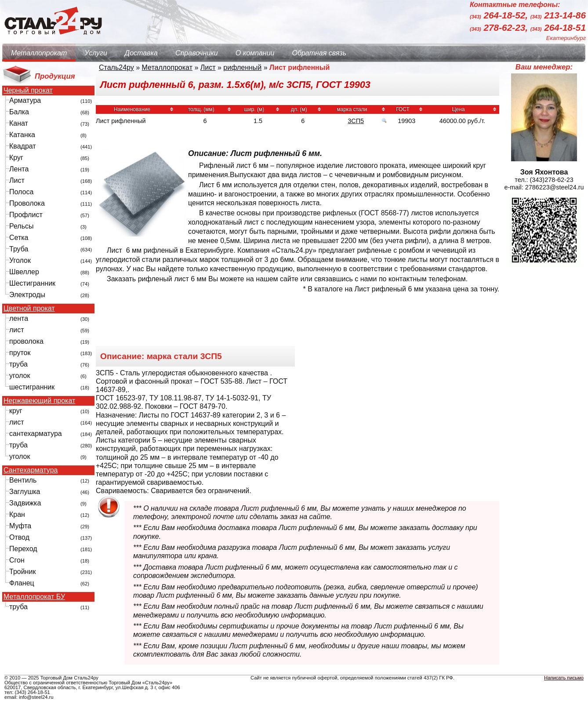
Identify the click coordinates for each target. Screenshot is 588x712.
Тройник (22, 572)
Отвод (19, 537)
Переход (23, 549)
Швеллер (24, 272)
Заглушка (25, 492)
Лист (17, 180)
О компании (255, 53)
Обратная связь (319, 53)
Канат (19, 123)
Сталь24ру (116, 67)
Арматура (25, 100)
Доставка (141, 53)
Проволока (27, 203)
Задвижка (25, 503)
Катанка (22, 135)
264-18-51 (558, 27)
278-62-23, (500, 27)
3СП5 (356, 121)
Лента (19, 169)
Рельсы (22, 226)
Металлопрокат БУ (34, 597)
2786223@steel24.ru (555, 187)
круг (16, 411)
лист (17, 330)
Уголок (20, 260)
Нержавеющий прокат (39, 401)
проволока (26, 341)
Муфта (20, 526)
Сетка (19, 238)
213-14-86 (558, 16)
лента (19, 318)
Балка (19, 112)
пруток (20, 353)
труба (18, 364)
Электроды (27, 295)
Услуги (96, 53)
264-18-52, (500, 16)
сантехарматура (36, 434)
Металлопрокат (39, 53)
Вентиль (23, 480)
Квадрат (23, 146)
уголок (20, 376)
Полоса (21, 192)
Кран (17, 514)
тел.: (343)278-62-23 (544, 180)
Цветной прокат (29, 309)
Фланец (22, 583)
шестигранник (32, 387)
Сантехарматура (31, 470)
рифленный (242, 67)
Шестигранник (32, 283)
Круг (16, 158)
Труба (19, 249)
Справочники (197, 53)
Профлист (26, 215)
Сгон (17, 560)
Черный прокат (28, 91)
